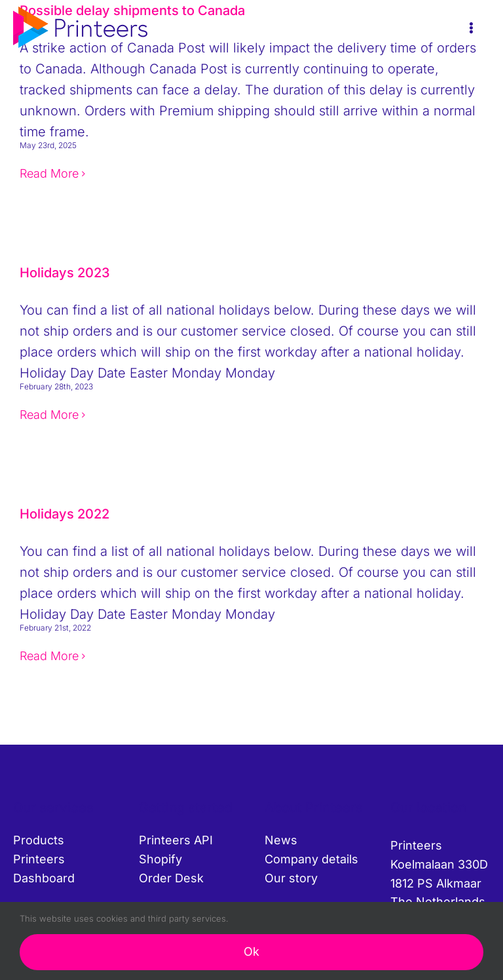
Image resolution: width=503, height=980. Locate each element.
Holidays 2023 (65, 273)
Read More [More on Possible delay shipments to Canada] (49, 173)
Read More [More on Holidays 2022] (49, 656)
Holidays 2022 (65, 514)
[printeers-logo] (80, 13)
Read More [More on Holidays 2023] (49, 415)
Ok (251, 951)
